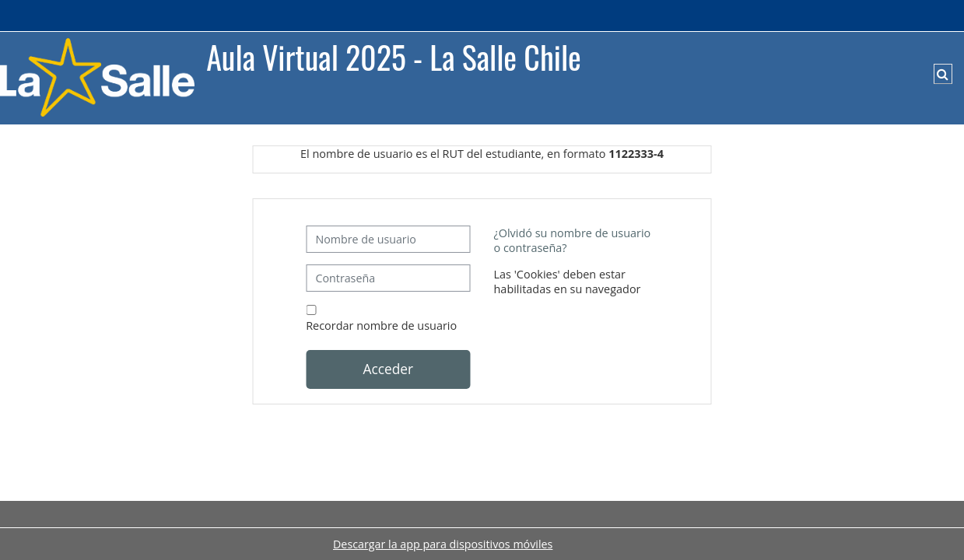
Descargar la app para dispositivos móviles (443, 544)
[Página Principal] (97, 77)
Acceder (388, 369)
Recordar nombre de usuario (381, 325)
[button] (943, 74)
